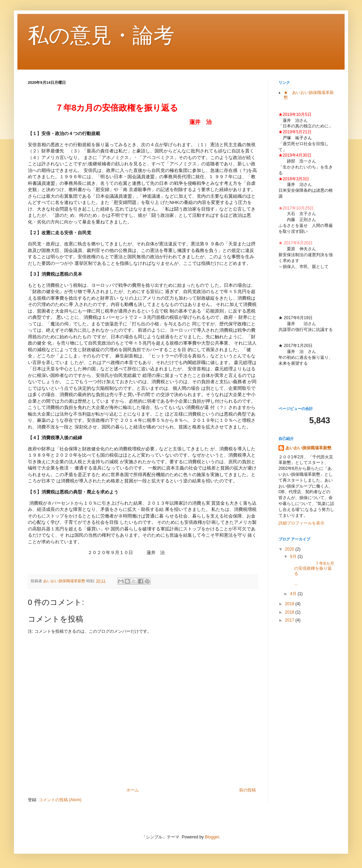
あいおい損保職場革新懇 (308, 448)
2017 (290, 620)
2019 (290, 604)
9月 (294, 557)
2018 (290, 612)
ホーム (133, 790)
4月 (294, 594)
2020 (290, 549)
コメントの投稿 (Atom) (60, 800)
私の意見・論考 (101, 35)
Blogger (212, 837)
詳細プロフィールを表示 (301, 523)
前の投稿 (247, 790)
